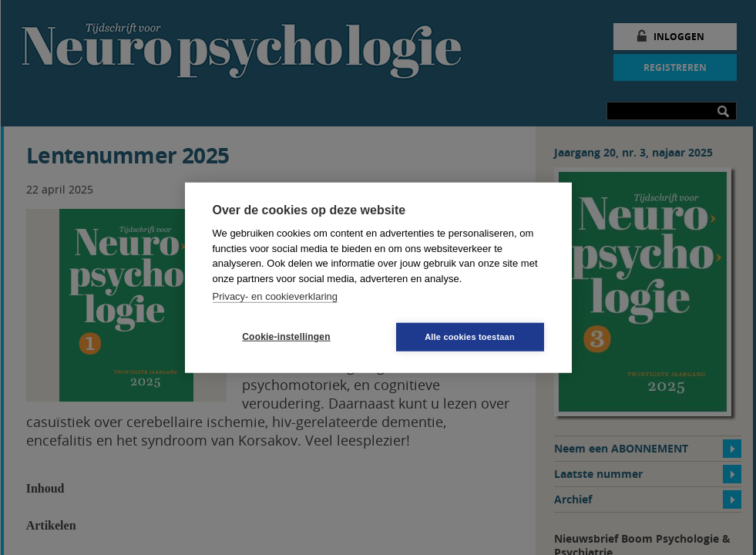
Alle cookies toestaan (470, 336)
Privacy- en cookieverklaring (276, 296)
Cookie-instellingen (286, 337)
